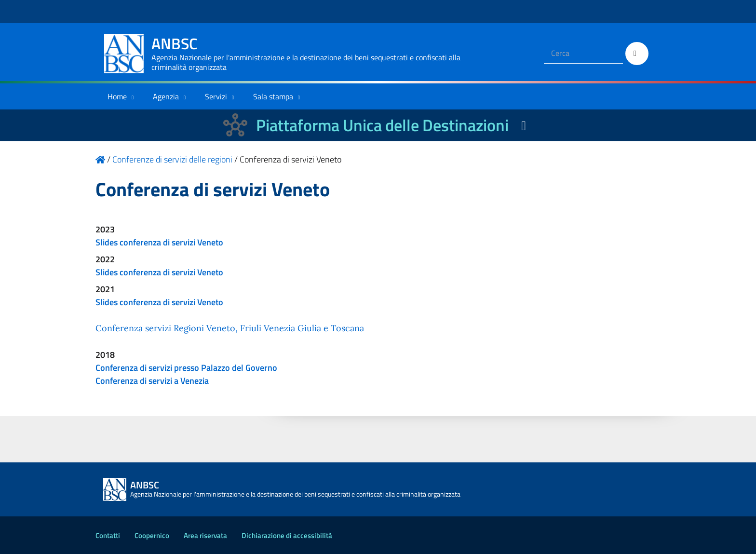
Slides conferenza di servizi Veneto (159, 242)
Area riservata (205, 535)
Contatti (108, 535)
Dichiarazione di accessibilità (287, 535)
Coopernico (152, 535)
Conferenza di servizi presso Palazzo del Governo (186, 368)
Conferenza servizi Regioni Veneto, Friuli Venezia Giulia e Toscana (230, 328)
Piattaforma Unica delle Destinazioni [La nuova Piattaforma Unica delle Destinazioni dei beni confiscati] (382, 125)
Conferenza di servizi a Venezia (152, 381)
